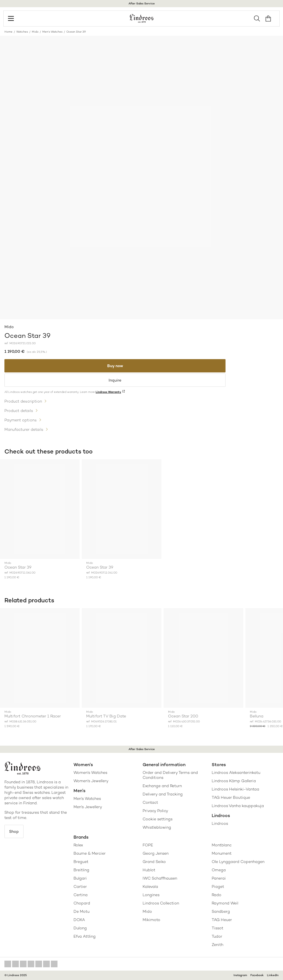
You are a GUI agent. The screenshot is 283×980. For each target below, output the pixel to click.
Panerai (219, 878)
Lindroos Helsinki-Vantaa (235, 789)
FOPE (148, 845)
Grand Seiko (154, 862)
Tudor (217, 936)
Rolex (78, 845)
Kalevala (150, 886)
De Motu (82, 911)
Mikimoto (151, 920)
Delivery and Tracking (163, 794)
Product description (23, 401)
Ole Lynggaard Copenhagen (238, 862)
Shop (14, 831)
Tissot (218, 928)
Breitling (81, 870)
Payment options (21, 420)
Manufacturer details (24, 429)
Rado (217, 895)
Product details (19, 411)
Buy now (115, 366)
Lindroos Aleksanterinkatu (236, 772)
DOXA (79, 920)
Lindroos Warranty (108, 392)
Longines (151, 895)
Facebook (257, 975)
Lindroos (220, 823)
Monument (222, 853)
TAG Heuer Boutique (231, 797)
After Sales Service (142, 3)
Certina (81, 895)
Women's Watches (90, 772)
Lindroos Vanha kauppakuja (238, 806)
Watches (22, 32)
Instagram (240, 975)
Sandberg (221, 911)
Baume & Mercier (90, 853)
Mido (35, 32)
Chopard (82, 903)
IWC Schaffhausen (160, 878)
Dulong (80, 928)
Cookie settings (158, 819)
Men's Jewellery (88, 807)
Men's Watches (52, 32)
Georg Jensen (156, 853)
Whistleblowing (157, 827)
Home (8, 32)
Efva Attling (85, 936)
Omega (219, 870)
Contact (150, 802)
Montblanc (222, 845)
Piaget (218, 886)
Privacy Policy (155, 811)
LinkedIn (273, 975)
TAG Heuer (222, 920)
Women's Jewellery (91, 781)
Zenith (218, 945)
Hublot (149, 870)
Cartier (80, 886)
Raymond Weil (225, 903)
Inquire (115, 380)
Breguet (81, 862)
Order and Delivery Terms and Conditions (170, 775)
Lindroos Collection (161, 903)
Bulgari (80, 878)
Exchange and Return (162, 786)
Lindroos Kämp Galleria (234, 781)
